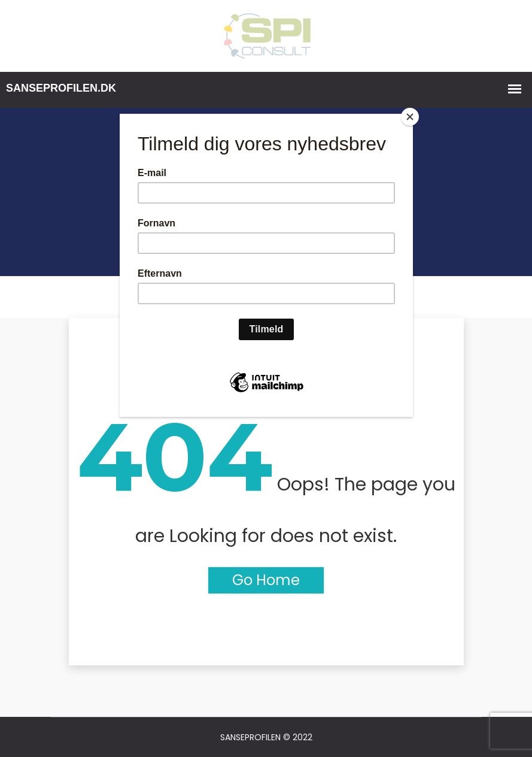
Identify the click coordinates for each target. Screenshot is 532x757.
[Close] (410, 117)
